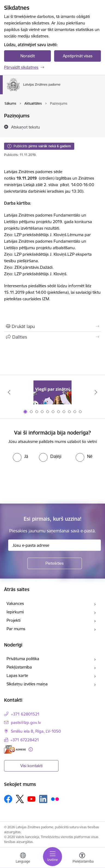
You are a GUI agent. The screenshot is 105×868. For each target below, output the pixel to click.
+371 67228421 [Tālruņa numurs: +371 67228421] (25, 740)
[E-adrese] (15, 749)
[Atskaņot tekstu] (26, 127)
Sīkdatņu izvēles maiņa (27, 684)
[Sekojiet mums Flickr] (55, 799)
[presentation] (45, 482)
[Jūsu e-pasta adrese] (55, 545)
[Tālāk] (96, 392)
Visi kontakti (31, 766)
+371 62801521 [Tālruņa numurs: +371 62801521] (25, 714)
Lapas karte (17, 675)
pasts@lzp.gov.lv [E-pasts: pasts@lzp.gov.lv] (26, 722)
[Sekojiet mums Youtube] (32, 799)
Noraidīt (28, 56)
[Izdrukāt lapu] (53, 326)
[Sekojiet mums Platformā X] (20, 799)
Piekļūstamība (19, 667)
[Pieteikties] (55, 563)
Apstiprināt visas (78, 56)
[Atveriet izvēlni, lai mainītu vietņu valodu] (23, 858)
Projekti (13, 620)
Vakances (15, 603)
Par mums (16, 629)
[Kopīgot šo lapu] (53, 337)
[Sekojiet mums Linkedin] (43, 799)
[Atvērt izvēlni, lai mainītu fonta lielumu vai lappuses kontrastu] (82, 858)
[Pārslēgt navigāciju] (53, 857)
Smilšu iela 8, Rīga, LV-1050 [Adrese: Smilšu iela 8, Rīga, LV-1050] (36, 731)
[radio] (20, 456)
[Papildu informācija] (31, 749)
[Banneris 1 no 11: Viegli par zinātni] (53, 392)
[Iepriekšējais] (9, 392)
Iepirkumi (15, 612)
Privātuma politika (23, 659)
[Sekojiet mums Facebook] (8, 799)
